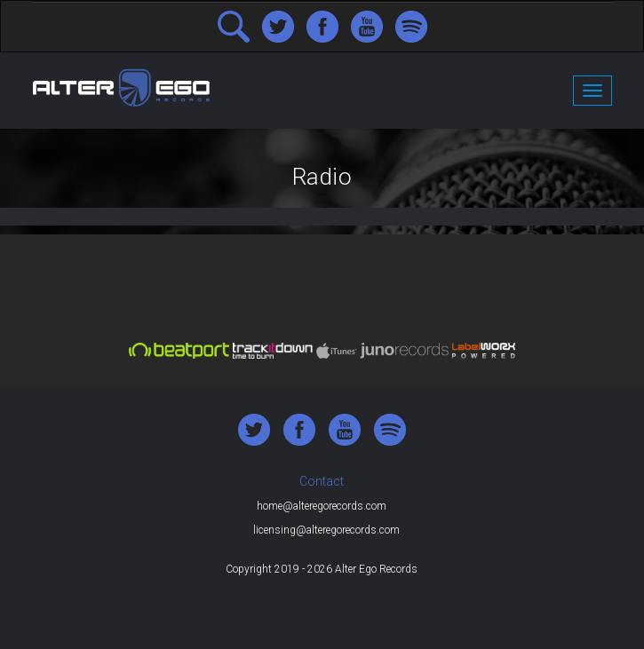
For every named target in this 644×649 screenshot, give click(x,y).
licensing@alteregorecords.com (326, 530)
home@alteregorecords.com (322, 506)
